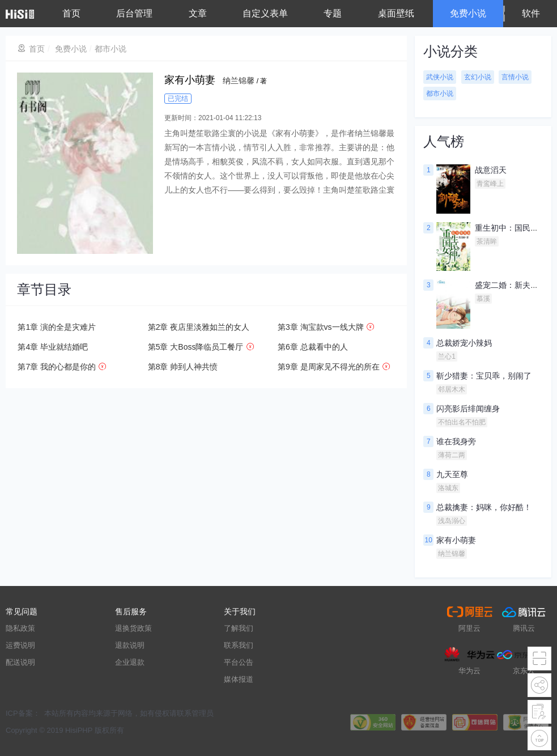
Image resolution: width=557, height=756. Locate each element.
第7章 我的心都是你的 (57, 367)
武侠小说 (440, 77)
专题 (333, 13)
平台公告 (239, 662)
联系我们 (239, 645)
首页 (71, 13)
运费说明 (20, 645)
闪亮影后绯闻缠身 (468, 409)
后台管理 (134, 13)
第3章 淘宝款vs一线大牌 (321, 327)
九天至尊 (452, 474)
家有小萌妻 (456, 540)
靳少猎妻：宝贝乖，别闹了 (484, 376)
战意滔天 (491, 170)
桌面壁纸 (396, 13)
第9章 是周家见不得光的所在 (329, 367)
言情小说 (515, 77)
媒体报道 (239, 679)
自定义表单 (265, 13)
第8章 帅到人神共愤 (183, 367)
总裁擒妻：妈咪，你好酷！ (484, 507)
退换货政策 (133, 628)
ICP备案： (23, 713)
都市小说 (110, 49)
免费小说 (468, 13)
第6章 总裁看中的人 (313, 347)
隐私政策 (20, 628)
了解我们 (239, 628)
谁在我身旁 (456, 441)
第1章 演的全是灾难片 (57, 327)
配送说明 (20, 662)
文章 (198, 13)
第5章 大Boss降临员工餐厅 (196, 347)
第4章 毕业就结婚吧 (53, 347)
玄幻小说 (478, 77)
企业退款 (130, 662)
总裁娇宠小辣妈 (464, 343)
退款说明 (130, 645)
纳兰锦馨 (239, 80)
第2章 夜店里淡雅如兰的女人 (199, 327)
